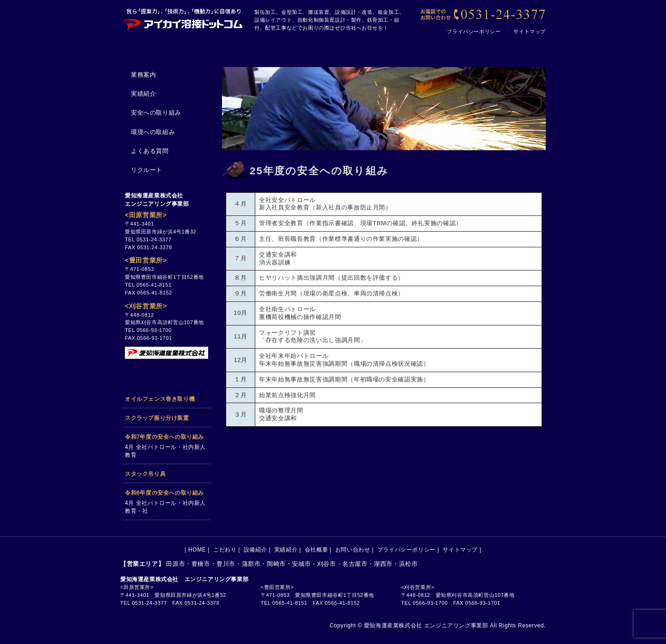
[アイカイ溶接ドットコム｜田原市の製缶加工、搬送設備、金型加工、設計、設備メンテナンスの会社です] (183, 18)
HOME (154, 47)
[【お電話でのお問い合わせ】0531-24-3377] (482, 15)
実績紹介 (363, 47)
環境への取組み (153, 132)
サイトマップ (530, 31)
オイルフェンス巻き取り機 (160, 399)
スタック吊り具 (145, 474)
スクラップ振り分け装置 (157, 418)
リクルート (147, 170)
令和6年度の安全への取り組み (164, 493)
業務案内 (143, 75)
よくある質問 (150, 151)
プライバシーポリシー (474, 31)
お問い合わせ (507, 47)
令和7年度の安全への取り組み (164, 437)
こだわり (222, 47)
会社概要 (433, 47)
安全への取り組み (156, 113)
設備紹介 (292, 47)
